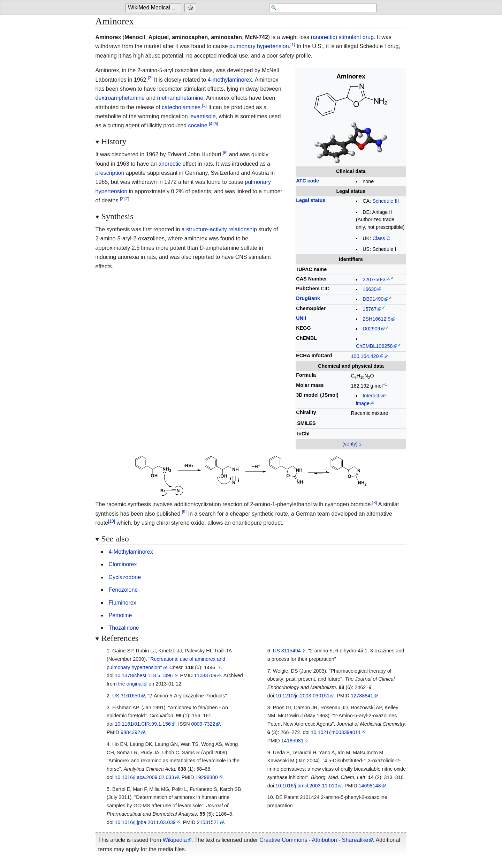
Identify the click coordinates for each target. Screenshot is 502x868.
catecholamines (181, 107)
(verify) (350, 444)
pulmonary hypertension (259, 46)
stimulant (350, 37)
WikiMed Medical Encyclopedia (155, 8)
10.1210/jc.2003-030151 (302, 696)
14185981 (292, 741)
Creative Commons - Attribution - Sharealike (314, 840)
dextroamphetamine (120, 98)
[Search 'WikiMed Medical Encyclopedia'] (321, 8)
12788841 (362, 696)
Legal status (311, 200)
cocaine (198, 125)
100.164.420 (365, 356)
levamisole (203, 116)
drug (368, 37)
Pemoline (120, 615)
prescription (110, 173)
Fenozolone (123, 590)
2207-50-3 (374, 279)
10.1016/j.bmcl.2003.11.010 (306, 786)
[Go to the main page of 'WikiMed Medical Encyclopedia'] (154, 8)
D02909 (371, 329)
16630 (370, 289)
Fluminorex (123, 603)
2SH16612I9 (376, 319)
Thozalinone (124, 628)
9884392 (130, 732)
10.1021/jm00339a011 (336, 732)
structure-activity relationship (222, 229)
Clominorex (123, 564)
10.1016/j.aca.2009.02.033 (144, 777)
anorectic (324, 37)
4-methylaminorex (230, 80)
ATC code (307, 181)
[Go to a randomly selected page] (191, 8)
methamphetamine (180, 98)
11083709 (205, 675)
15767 (370, 309)
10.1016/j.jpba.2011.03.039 (145, 822)
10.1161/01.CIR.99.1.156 (143, 724)
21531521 (208, 822)
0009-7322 (203, 724)
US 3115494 (287, 651)
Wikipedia (175, 840)
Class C (381, 238)
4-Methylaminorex (131, 552)
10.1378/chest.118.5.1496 (144, 675)
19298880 (207, 777)
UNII (301, 318)
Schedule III (386, 201)
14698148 (370, 786)
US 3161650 (126, 696)
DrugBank (308, 298)
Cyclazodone (125, 577)
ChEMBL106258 (374, 346)
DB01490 (373, 299)
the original (130, 684)
